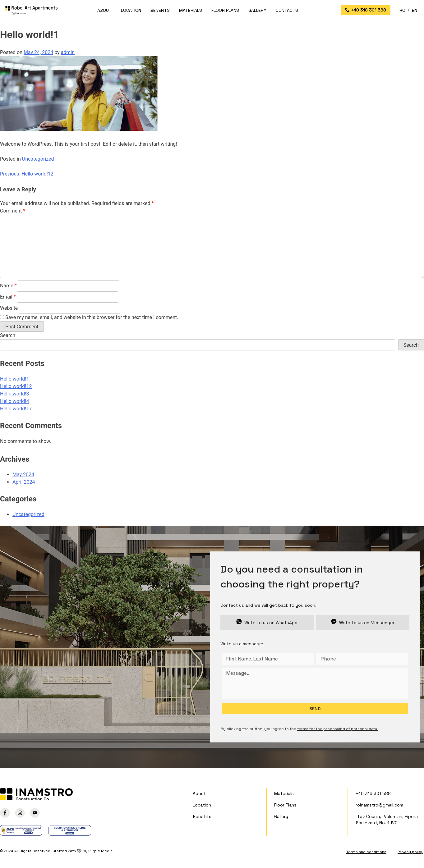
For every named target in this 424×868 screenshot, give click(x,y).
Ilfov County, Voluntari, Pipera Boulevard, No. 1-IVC (387, 820)
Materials (191, 10)
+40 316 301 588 (373, 793)
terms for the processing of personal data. (338, 729)
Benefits (160, 10)
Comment (13, 211)
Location (131, 10)
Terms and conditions (366, 852)
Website (9, 308)
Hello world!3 (14, 394)
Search (8, 335)
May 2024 (23, 475)
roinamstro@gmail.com (379, 805)
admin (68, 52)
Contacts (287, 10)
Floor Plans (225, 10)
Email (8, 297)
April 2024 (24, 482)
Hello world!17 (16, 409)
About (104, 10)
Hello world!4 (14, 401)
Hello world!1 (14, 379)
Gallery (257, 10)
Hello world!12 (16, 386)
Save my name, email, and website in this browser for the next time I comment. (92, 317)
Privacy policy (410, 852)
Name (8, 286)
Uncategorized (38, 159)
